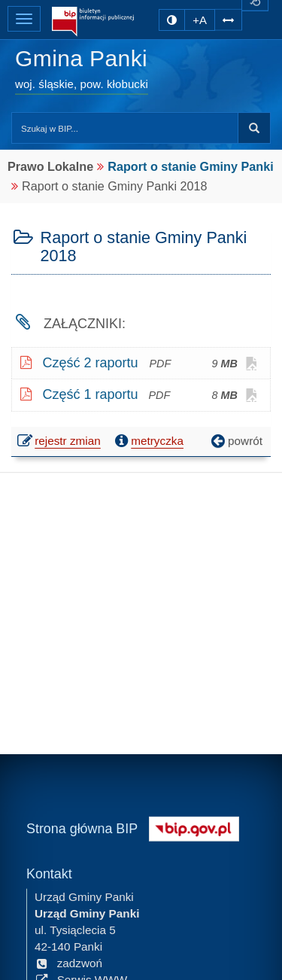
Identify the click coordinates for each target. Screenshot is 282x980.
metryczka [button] (147, 441)
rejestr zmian (60, 443)
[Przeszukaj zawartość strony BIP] (125, 128)
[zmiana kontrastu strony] (172, 20)
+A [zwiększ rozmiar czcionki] (200, 20)
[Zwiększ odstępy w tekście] (228, 19)
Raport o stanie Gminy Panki (190, 166)
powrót (235, 441)
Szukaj (254, 128)
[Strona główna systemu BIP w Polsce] (194, 827)
